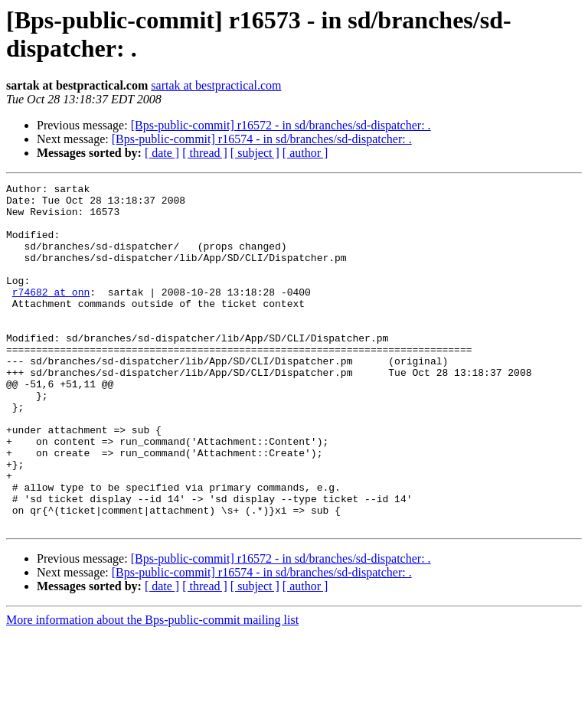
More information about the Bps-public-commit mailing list (152, 689)
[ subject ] (255, 153)
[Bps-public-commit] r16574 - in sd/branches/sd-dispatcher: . (262, 139)
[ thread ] (205, 153)
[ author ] (305, 153)
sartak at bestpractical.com (216, 85)
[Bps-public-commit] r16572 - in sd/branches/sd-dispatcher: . (281, 125)
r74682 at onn (51, 315)
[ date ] (162, 153)
